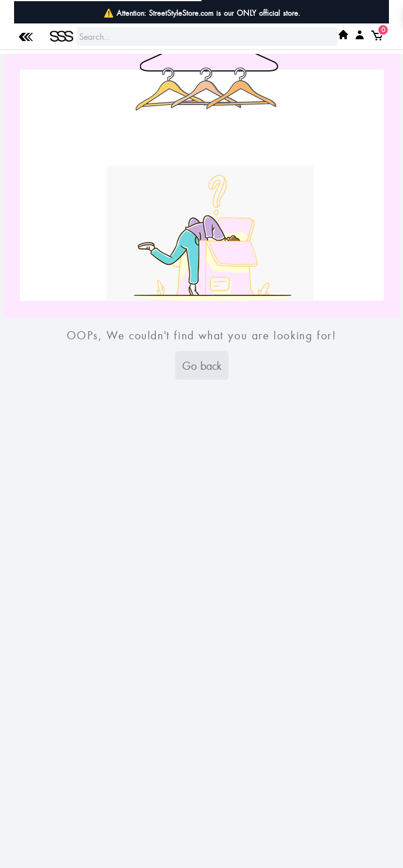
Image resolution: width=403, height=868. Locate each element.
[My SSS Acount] (360, 35)
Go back (202, 365)
